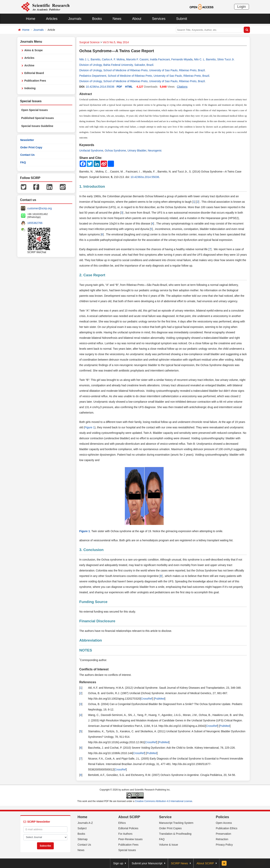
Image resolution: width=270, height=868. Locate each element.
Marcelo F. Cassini (137, 59)
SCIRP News (180, 863)
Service (165, 817)
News (117, 19)
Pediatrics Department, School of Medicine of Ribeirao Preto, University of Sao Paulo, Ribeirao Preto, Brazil (144, 76)
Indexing (30, 88)
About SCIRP (129, 817)
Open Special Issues (34, 110)
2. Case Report (92, 275)
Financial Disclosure (97, 621)
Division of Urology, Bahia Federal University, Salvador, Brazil (116, 65)
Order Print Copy (31, 147)
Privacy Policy (224, 845)
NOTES (86, 650)
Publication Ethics (227, 828)
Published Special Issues (37, 118)
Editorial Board (34, 73)
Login (242, 7)
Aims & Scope (34, 50)
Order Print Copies (170, 828)
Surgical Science (89, 42)
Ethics (122, 823)
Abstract (86, 94)
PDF (119, 87)
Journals (75, 19)
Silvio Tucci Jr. (226, 59)
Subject (82, 828)
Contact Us (27, 155)
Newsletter (27, 140)
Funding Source (93, 602)
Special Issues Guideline (37, 126)
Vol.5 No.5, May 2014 (116, 42)
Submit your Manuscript (147, 863)
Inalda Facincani (160, 59)
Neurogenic (155, 151)
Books (97, 19)
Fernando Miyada (182, 59)
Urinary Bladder (137, 151)
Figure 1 (90, 427)
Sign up (118, 863)
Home (31, 19)
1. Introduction (92, 186)
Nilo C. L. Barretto (205, 59)
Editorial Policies (128, 828)
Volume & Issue (169, 845)
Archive (29, 65)
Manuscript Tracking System (176, 823)
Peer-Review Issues (130, 839)
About (137, 19)
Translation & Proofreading (175, 834)
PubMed (160, 699)
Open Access (224, 823)
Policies (222, 817)
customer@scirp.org (39, 208)
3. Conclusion (91, 550)
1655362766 (35, 223)
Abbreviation (91, 640)
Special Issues (127, 850)
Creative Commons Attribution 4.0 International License (164, 801)
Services (159, 19)
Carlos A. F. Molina (113, 59)
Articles (52, 19)
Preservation (224, 834)
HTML (129, 87)
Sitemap (82, 839)
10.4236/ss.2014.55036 (100, 87)
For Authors (125, 834)
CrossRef (146, 699)
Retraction (222, 839)
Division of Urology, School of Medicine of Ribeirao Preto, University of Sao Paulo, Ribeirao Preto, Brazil (142, 70)
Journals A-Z (85, 823)
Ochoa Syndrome (115, 151)
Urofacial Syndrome (91, 151)
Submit (182, 19)
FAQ (23, 162)
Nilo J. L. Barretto (90, 59)
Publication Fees (35, 81)
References (88, 682)
